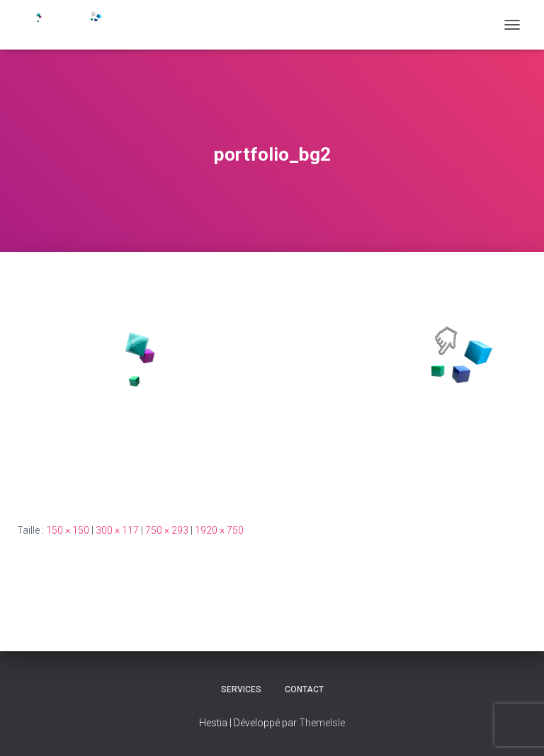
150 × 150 (68, 530)
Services (241, 689)
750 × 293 (167, 530)
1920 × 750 (219, 530)
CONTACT (304, 689)
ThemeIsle (322, 723)
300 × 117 (117, 530)
